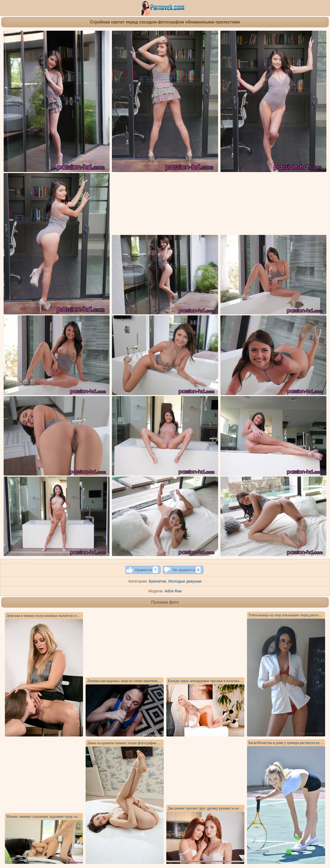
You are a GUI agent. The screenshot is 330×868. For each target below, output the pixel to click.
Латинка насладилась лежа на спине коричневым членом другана (137, 681)
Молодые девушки (185, 581)
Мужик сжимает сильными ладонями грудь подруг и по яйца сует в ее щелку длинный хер (76, 817)
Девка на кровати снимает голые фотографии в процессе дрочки (136, 743)
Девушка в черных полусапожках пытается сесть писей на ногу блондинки (64, 616)
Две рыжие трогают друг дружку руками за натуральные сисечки (218, 808)
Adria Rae (173, 591)
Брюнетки (157, 581)
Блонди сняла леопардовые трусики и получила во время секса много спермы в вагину (234, 681)
